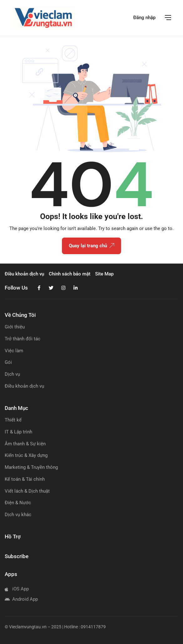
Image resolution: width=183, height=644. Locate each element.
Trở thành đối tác (23, 339)
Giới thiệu (15, 327)
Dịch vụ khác (18, 515)
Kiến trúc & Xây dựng (26, 455)
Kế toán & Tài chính (25, 479)
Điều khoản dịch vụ (24, 386)
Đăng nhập (144, 18)
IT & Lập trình (18, 432)
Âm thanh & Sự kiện (25, 444)
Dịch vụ (12, 374)
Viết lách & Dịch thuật (27, 491)
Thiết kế (13, 420)
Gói (8, 362)
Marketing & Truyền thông (31, 467)
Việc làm (14, 351)
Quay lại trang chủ (91, 246)
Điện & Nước (18, 503)
